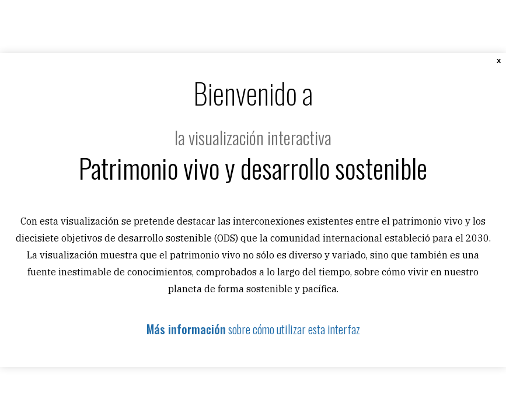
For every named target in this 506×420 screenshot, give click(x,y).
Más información (186, 329)
